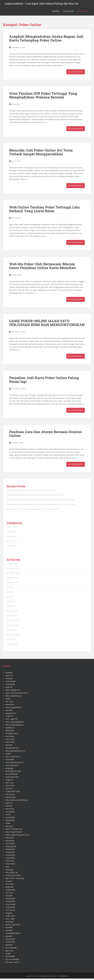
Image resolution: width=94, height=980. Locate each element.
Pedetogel (9, 923)
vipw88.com (10, 729)
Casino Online (12, 528)
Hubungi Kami (68, 13)
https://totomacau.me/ (14, 764)
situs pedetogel (11, 775)
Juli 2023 (10, 589)
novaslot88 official (13, 935)
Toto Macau (10, 911)
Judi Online (11, 533)
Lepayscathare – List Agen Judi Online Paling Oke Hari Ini (42, 4)
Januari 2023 (12, 617)
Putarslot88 (10, 940)
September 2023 (13, 584)
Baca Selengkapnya (76, 73)
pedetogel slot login (13, 772)
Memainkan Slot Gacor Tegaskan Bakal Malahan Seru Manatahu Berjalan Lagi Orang (40, 501)
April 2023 (11, 603)
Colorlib (43, 977)
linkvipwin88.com (12, 749)
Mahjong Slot (11, 848)
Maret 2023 (11, 608)
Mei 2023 (10, 598)
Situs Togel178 (11, 720)
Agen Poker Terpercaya (15, 880)
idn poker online (12, 735)
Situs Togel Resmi (12, 758)
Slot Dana (9, 703)
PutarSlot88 (10, 686)
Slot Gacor (10, 894)
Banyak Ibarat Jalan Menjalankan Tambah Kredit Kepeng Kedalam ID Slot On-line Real (41, 506)
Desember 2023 (13, 570)
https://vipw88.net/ (13, 691)
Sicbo (8, 868)
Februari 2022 (12, 646)
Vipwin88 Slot (11, 715)
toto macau (10, 796)
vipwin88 (9, 712)
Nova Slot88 (10, 683)
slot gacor (9, 827)
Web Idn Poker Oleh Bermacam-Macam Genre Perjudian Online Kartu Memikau (42, 267)
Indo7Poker (10, 738)
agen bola (9, 952)
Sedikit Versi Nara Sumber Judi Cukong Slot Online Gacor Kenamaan (34, 511)
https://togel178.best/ (14, 833)
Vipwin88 (9, 674)
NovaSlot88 (10, 903)
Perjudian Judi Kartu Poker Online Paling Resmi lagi (44, 381)
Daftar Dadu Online (13, 877)
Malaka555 (10, 706)
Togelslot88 (10, 891)
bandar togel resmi (13, 926)
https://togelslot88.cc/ (14, 709)
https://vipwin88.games (15, 726)
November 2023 (13, 574)
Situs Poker (10, 787)
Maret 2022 (11, 641)
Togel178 (9, 717)
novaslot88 (10, 761)
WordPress (64, 977)
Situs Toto (9, 784)
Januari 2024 (12, 565)
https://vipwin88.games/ (15, 723)
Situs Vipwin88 (11, 949)
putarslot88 (10, 819)
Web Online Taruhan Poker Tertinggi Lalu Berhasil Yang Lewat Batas (44, 210)
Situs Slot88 (10, 845)
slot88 (8, 755)
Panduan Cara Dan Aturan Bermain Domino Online (46, 435)
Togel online (10, 917)
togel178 (9, 677)
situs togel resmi (12, 767)
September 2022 (13, 636)
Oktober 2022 (12, 631)
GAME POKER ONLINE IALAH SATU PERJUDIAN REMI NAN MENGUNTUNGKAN (47, 324)
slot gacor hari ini (12, 964)
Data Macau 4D (12, 874)
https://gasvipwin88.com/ (15, 752)
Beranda (56, 13)
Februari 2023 (12, 612)
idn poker (9, 680)
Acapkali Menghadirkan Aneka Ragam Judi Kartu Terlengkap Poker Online (46, 40)
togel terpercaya (12, 778)
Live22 (8, 816)
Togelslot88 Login (13, 793)
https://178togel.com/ (14, 830)
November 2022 (13, 627)
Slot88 (8, 700)
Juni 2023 (10, 593)
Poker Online (82, 13)
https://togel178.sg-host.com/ (17, 836)
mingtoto (9, 914)
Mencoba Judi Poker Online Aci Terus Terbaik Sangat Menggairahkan (41, 154)
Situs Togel (10, 920)
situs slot (9, 790)
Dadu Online (10, 865)
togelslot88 (10, 822)
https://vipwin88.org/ (13, 697)
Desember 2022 (13, 622)
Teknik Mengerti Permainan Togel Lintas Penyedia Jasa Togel (31, 492)
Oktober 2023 (12, 579)
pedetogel (9, 770)
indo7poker (10, 732)
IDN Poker (10, 885)
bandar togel (10, 799)
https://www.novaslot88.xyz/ (17, 801)
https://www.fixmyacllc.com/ (17, 694)
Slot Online (11, 542)
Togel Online (12, 547)
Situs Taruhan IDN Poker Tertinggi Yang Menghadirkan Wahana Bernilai (43, 97)
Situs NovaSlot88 (12, 961)
